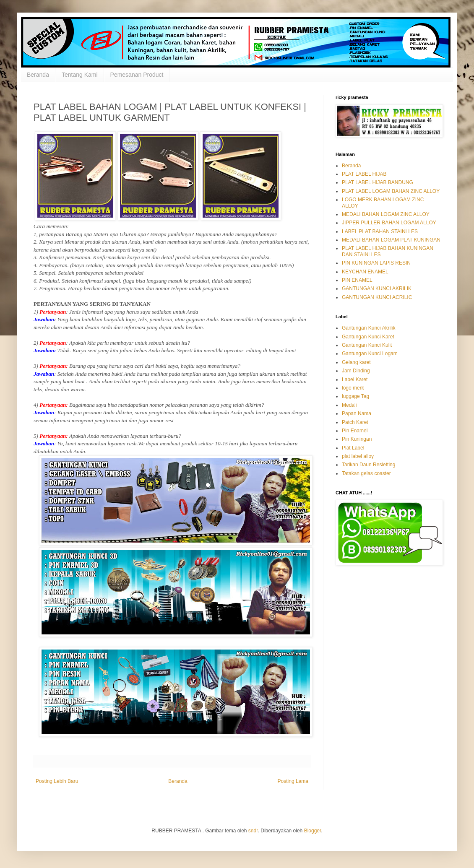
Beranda (38, 75)
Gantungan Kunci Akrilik (369, 328)
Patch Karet (355, 422)
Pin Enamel (355, 431)
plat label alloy (358, 456)
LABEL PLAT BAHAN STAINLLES (380, 231)
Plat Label (353, 448)
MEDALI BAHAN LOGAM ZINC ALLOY (386, 214)
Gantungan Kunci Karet (368, 337)
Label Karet (355, 379)
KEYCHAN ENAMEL (365, 272)
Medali (349, 405)
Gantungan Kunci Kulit (367, 345)
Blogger (313, 831)
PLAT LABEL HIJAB (364, 174)
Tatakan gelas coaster (366, 473)
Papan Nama (357, 413)
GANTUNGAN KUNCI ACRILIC (377, 297)
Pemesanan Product (137, 75)
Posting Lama (293, 781)
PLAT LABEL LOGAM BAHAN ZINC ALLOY (391, 191)
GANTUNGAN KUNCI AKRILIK (377, 288)
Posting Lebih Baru (57, 781)
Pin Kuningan (357, 439)
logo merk (353, 388)
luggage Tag (355, 396)
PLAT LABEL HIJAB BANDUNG (378, 182)
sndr (253, 831)
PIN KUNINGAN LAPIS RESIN (376, 263)
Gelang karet (356, 362)
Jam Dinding (356, 371)
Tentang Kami (80, 75)
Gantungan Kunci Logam (370, 353)
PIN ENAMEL (357, 280)
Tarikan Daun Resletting (369, 465)
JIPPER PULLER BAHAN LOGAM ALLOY (389, 223)
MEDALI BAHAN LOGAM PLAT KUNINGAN (391, 240)
